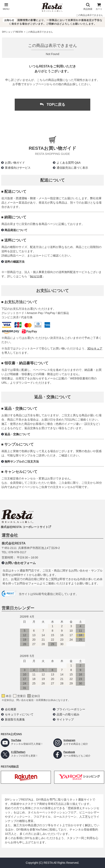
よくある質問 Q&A (69, 163)
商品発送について (16, 230)
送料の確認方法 (15, 262)
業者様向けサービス (18, 168)
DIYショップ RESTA (12, 32)
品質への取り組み (68, 714)
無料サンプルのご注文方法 (22, 462)
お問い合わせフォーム (20, 563)
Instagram (69, 740)
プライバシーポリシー (71, 709)
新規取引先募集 (15, 719)
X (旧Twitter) (18, 752)
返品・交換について (17, 434)
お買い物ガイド (15, 163)
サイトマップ (65, 719)
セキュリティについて (19, 714)
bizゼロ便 (36, 276)
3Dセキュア (95, 348)
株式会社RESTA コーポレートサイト (26, 527)
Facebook (69, 752)
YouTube (16, 740)
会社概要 (11, 709)
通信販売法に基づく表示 (72, 168)
